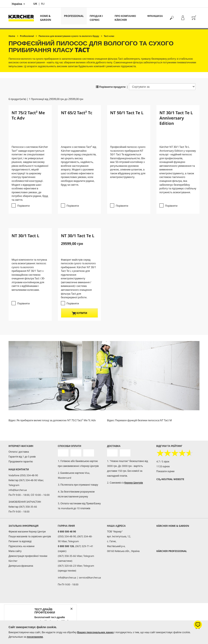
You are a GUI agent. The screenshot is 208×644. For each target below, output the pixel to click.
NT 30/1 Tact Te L (78, 236)
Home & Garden (46, 18)
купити (79, 313)
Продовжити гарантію (21, 461)
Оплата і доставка (19, 452)
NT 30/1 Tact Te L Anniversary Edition (176, 118)
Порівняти (23, 206)
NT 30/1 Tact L (25, 236)
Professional (74, 16)
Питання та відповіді (20, 541)
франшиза (155, 16)
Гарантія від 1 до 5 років (22, 457)
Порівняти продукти (111, 87)
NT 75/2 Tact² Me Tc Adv (28, 115)
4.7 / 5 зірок (163, 461)
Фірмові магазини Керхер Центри (27, 531)
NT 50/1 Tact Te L (127, 113)
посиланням (35, 637)
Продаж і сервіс (96, 18)
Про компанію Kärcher (125, 18)
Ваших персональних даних (95, 632)
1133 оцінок (163, 466)
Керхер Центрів (134, 482)
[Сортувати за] (162, 87)
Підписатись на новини (21, 546)
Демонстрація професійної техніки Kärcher (28, 558)
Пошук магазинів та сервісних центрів (30, 536)
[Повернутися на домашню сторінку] (23, 18)
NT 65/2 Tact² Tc (77, 113)
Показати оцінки (165, 471)
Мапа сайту (15, 551)
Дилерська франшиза (21, 566)
